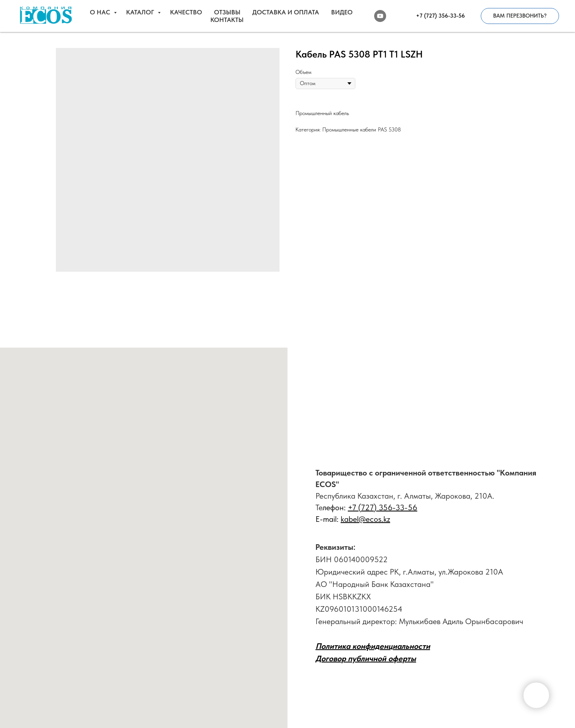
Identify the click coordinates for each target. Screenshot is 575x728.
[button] (520, 16)
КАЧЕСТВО (186, 12)
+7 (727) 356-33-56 (383, 507)
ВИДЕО (342, 12)
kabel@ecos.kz (365, 519)
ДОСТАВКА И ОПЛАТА (286, 12)
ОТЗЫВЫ (227, 12)
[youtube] (380, 16)
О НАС (101, 12)
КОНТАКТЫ (227, 20)
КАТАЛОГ (141, 12)
